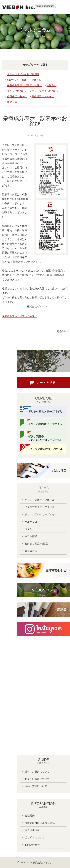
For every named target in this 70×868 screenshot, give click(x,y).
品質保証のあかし (17, 96)
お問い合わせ (32, 845)
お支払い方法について (37, 779)
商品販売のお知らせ (43, 96)
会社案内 (30, 816)
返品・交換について (36, 786)
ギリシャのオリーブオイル (40, 500)
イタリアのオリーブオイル (40, 507)
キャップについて (17, 91)
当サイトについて (35, 837)
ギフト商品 (31, 536)
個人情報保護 (32, 830)
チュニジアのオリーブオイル (41, 514)
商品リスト (13, 102)
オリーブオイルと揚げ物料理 (23, 74)
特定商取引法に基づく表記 (40, 823)
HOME (28, 36)
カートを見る (46, 383)
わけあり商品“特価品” (37, 544)
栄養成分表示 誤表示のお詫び (25, 85)
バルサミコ (31, 522)
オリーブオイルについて (45, 91)
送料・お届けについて (37, 772)
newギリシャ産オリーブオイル (24, 80)
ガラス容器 (31, 551)
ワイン (28, 529)
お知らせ (52, 85)
